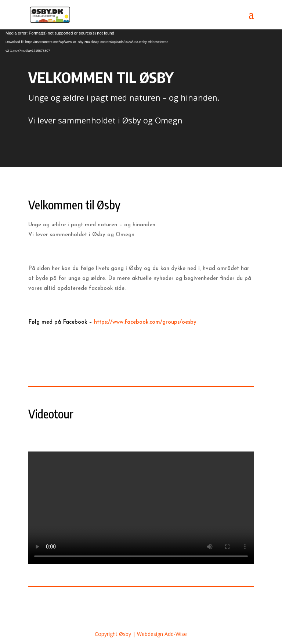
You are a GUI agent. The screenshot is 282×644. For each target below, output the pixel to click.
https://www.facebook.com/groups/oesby (145, 322)
